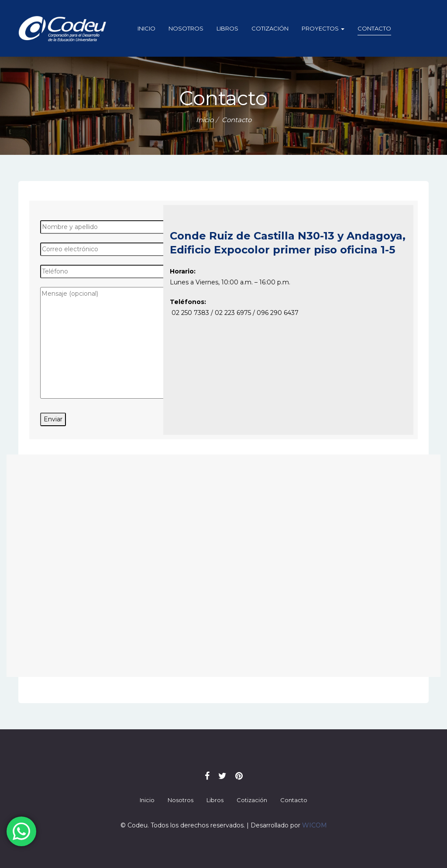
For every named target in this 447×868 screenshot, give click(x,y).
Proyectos (323, 28)
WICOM (315, 825)
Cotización (270, 28)
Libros (227, 28)
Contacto (374, 28)
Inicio (146, 28)
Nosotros (186, 28)
